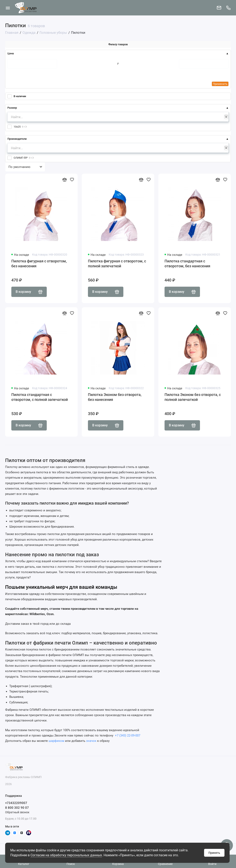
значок (91, 741)
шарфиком (56, 741)
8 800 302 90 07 (17, 808)
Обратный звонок (17, 812)
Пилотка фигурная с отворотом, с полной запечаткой (117, 264)
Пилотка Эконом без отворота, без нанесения (115, 397)
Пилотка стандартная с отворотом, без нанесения (187, 264)
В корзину (29, 292)
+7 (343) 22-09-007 (127, 735)
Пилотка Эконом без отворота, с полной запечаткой (193, 397)
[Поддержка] (228, 8)
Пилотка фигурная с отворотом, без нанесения (39, 264)
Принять (214, 853)
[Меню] (8, 8)
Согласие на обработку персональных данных (66, 855)
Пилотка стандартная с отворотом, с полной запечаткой (40, 397)
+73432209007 (16, 803)
